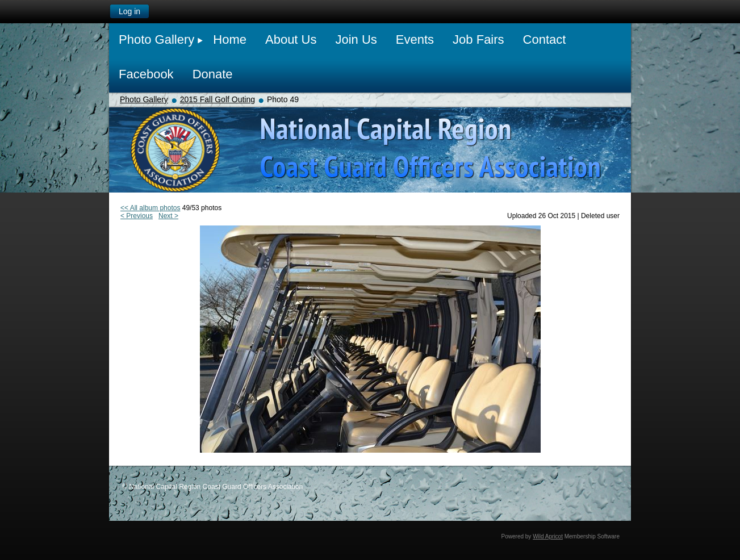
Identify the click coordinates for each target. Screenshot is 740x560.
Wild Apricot (548, 536)
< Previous (137, 216)
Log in (129, 11)
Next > (168, 216)
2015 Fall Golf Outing (218, 99)
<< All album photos (150, 208)
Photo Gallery (144, 99)
